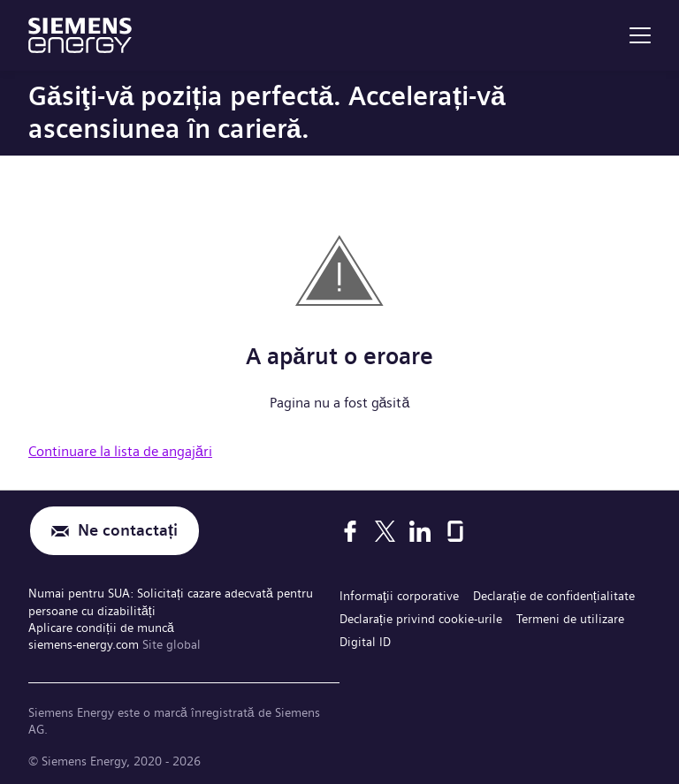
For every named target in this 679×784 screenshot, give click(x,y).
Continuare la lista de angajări (120, 451)
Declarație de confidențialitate (554, 596)
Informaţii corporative (399, 596)
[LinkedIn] (420, 531)
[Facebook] (350, 531)
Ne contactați (128, 531)
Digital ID (365, 642)
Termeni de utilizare (570, 619)
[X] (385, 531)
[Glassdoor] (455, 531)
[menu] (640, 35)
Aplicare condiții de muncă (101, 628)
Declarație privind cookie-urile (421, 619)
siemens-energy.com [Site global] (85, 644)
